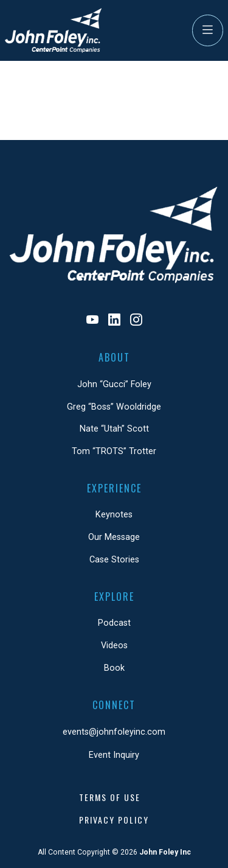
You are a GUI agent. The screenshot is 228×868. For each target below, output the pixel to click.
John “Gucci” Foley (114, 384)
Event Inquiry (114, 755)
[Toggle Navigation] (208, 30)
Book (114, 668)
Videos (114, 646)
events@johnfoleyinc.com (114, 732)
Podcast (114, 623)
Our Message (114, 537)
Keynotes (114, 515)
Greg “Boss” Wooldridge (114, 407)
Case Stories (114, 560)
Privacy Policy (114, 820)
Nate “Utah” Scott (114, 429)
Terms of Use (110, 797)
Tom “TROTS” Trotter (114, 451)
